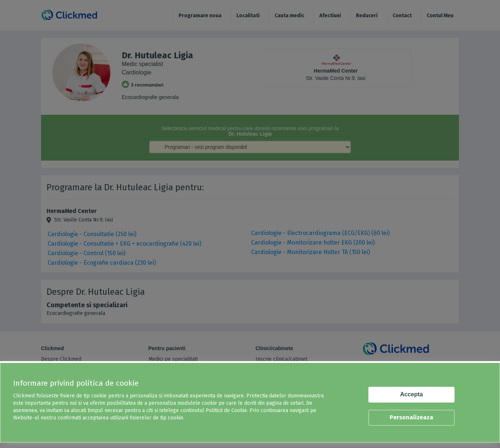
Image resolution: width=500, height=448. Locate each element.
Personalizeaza (411, 417)
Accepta (412, 394)
